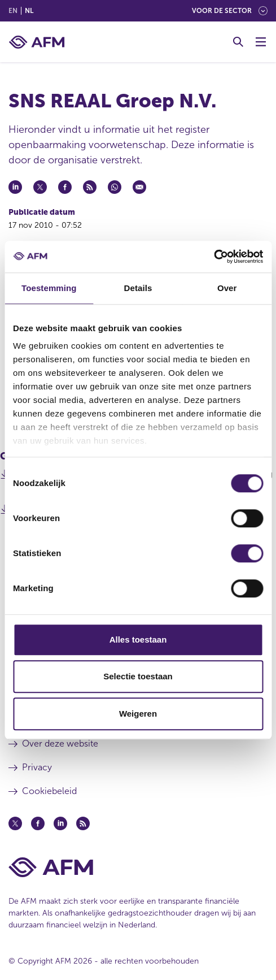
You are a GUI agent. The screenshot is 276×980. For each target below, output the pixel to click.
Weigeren (138, 714)
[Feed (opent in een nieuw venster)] (83, 823)
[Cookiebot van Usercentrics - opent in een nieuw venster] (214, 257)
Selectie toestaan (138, 676)
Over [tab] (227, 288)
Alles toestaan (138, 639)
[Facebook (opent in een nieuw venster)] (38, 823)
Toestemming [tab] (49, 288)
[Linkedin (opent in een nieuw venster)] (60, 823)
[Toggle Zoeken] (238, 42)
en (13, 11)
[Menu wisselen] (261, 42)
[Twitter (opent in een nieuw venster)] (15, 823)
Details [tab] (138, 288)
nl (29, 11)
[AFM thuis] (37, 42)
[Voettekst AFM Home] (138, 867)
